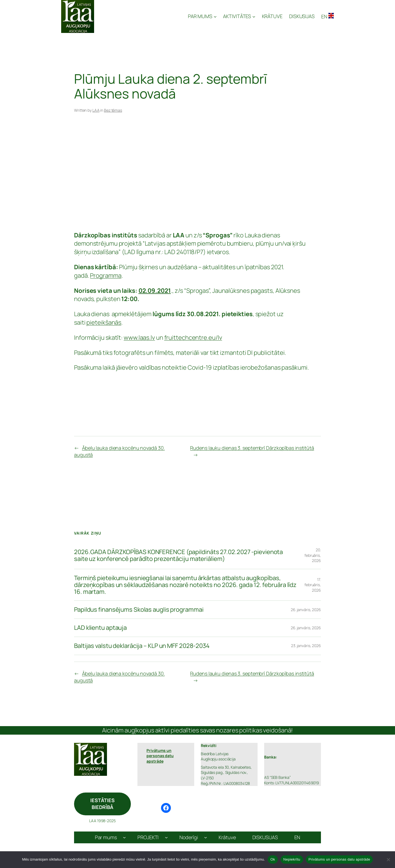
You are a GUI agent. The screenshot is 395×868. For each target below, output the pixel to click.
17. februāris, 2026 (313, 585)
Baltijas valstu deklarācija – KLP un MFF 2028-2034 (142, 646)
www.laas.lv (139, 338)
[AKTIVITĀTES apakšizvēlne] (239, 16)
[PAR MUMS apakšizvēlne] (202, 16)
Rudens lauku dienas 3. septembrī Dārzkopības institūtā (252, 448)
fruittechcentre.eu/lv (193, 338)
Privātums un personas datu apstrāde (339, 859)
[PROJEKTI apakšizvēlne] (166, 837)
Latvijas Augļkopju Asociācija (142, 16)
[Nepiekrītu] (388, 859)
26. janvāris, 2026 (306, 610)
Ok (273, 859)
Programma (106, 276)
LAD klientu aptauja (100, 628)
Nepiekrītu (292, 859)
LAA (96, 110)
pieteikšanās (104, 322)
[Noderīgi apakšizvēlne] (206, 837)
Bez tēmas (113, 110)
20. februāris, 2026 (313, 555)
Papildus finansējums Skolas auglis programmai (139, 610)
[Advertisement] (198, 173)
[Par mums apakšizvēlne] (124, 837)
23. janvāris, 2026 (306, 646)
